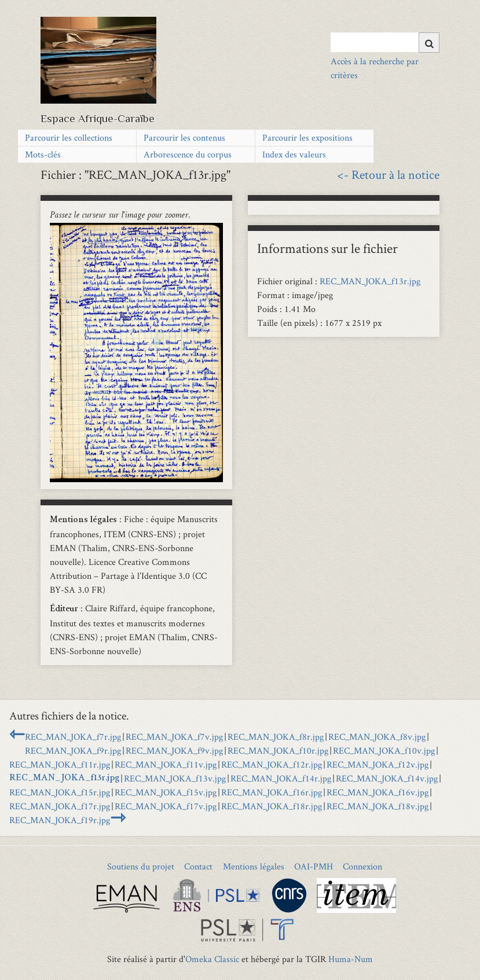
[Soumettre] (429, 43)
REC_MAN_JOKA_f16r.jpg (272, 792)
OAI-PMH (314, 866)
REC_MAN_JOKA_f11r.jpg (60, 764)
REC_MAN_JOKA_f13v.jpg (175, 778)
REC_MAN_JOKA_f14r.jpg (281, 778)
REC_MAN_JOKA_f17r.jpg (60, 806)
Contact (198, 866)
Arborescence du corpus (188, 154)
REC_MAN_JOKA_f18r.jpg (272, 806)
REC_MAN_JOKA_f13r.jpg (370, 281)
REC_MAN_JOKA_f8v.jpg (377, 737)
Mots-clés (43, 154)
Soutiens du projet (141, 866)
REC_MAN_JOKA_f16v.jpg (378, 792)
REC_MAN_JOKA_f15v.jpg (166, 792)
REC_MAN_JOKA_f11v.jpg (166, 764)
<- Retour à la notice (388, 174)
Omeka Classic (212, 959)
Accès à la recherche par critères (375, 68)
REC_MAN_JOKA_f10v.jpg (384, 750)
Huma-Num (351, 959)
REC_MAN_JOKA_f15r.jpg (60, 792)
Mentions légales (254, 866)
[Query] (385, 42)
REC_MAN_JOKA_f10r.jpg (278, 750)
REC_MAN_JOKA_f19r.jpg (60, 820)
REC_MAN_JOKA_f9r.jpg (73, 750)
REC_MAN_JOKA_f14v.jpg (387, 778)
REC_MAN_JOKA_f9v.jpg (174, 750)
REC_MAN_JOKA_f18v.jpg (378, 806)
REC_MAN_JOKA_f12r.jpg (272, 764)
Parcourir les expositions (307, 137)
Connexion (362, 866)
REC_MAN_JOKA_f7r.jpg (73, 737)
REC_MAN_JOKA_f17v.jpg (166, 806)
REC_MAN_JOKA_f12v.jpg (378, 764)
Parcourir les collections (69, 137)
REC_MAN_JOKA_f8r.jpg (276, 737)
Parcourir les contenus (184, 137)
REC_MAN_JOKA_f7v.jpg (174, 737)
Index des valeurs (294, 154)
